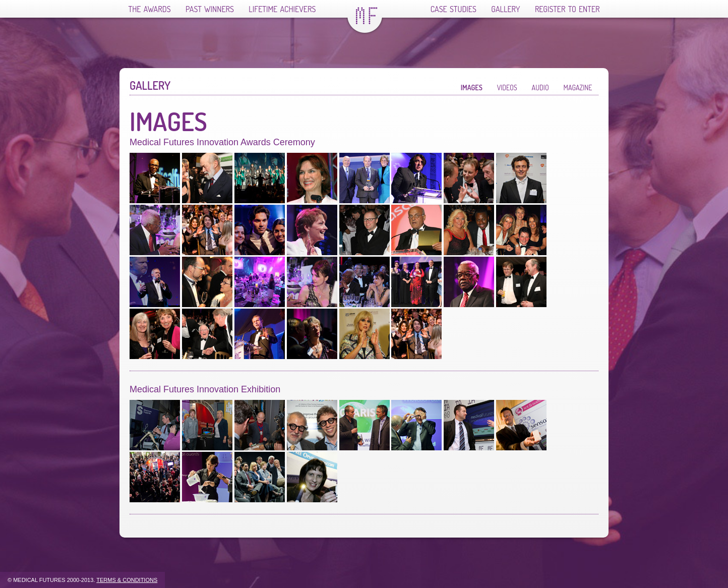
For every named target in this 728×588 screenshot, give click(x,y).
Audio (540, 87)
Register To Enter (567, 9)
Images (472, 87)
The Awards (150, 9)
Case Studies (453, 9)
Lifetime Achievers (282, 9)
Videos (507, 87)
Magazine (578, 87)
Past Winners (210, 9)
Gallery (505, 9)
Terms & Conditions (127, 580)
